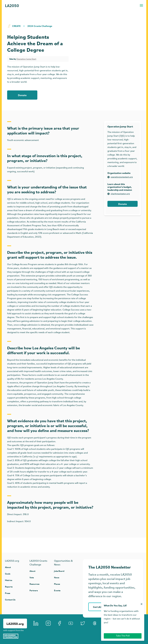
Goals (8, 574)
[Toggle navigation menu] (141, 5)
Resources (34, 584)
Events (57, 590)
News (57, 577)
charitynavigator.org (119, 194)
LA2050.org (15, 623)
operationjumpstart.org (120, 177)
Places (57, 584)
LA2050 (12, 5)
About (8, 567)
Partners (34, 590)
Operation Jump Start (26, 59)
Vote (32, 577)
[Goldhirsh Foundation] (15, 636)
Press (8, 593)
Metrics (9, 580)
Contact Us (10, 600)
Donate (22, 95)
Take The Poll (123, 636)
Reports (9, 587)
